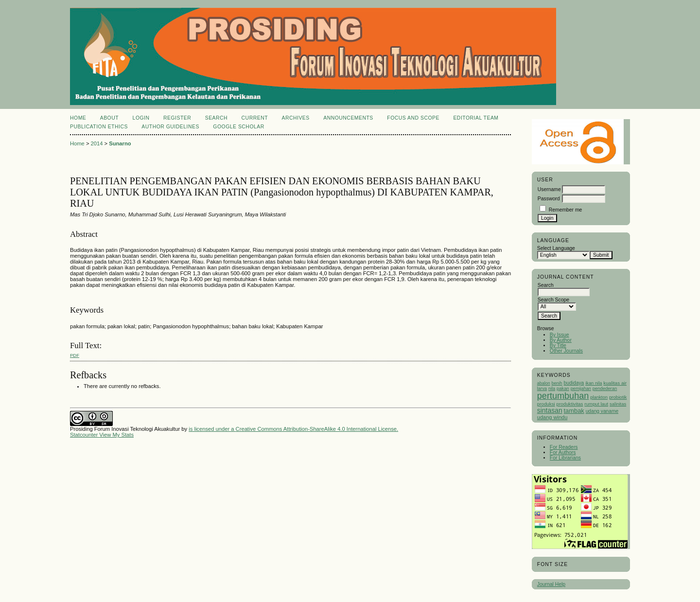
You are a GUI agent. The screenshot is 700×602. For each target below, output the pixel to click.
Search (216, 118)
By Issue (560, 335)
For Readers (564, 447)
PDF (75, 355)
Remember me (566, 210)
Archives (295, 118)
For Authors (563, 452)
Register (177, 118)
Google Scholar (238, 127)
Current (255, 118)
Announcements (348, 118)
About (109, 118)
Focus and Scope (413, 118)
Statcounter (84, 435)
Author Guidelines (170, 127)
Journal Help (551, 584)
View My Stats (116, 435)
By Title (558, 345)
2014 (97, 143)
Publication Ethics (99, 127)
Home (78, 118)
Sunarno (120, 143)
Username (549, 189)
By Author (561, 340)
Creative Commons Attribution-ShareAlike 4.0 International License (316, 429)
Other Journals (566, 351)
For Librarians (565, 458)
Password (549, 199)
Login (141, 118)
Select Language (556, 248)
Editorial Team (476, 118)
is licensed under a (212, 429)
